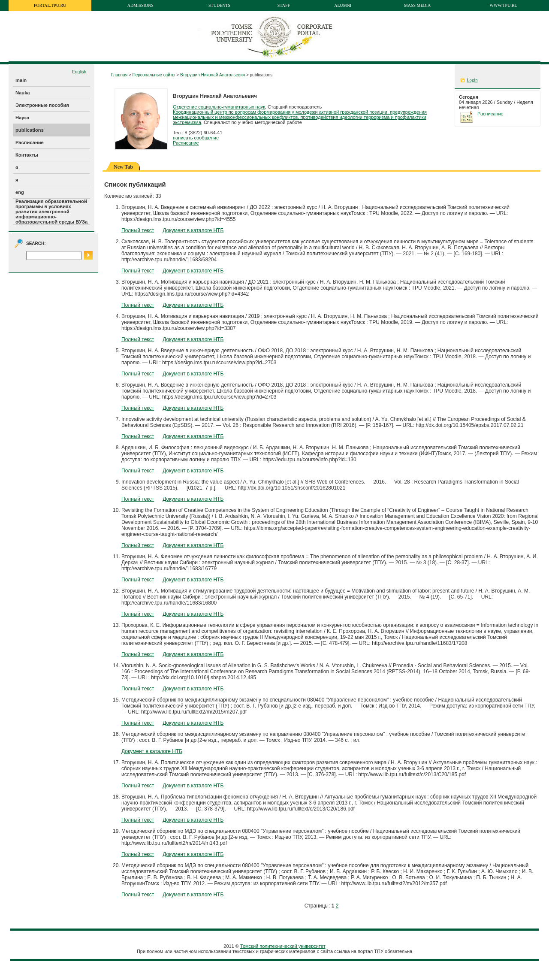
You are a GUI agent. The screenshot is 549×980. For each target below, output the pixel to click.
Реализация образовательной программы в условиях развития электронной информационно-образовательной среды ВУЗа (51, 212)
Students (219, 5)
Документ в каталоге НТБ (193, 230)
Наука (22, 118)
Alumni (343, 5)
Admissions (140, 5)
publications (30, 130)
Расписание (30, 142)
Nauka (23, 93)
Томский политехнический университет (283, 946)
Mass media (418, 5)
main (21, 80)
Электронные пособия (42, 105)
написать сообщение (196, 138)
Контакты (27, 155)
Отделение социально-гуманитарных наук (219, 107)
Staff (284, 5)
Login (472, 80)
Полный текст (138, 230)
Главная (119, 75)
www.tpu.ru (504, 5)
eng (20, 192)
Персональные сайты (154, 75)
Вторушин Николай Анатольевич (213, 75)
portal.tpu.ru (50, 5)
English (80, 72)
